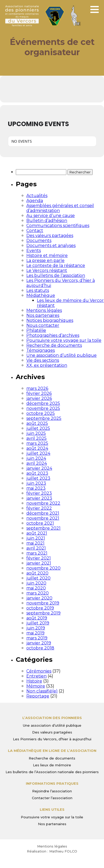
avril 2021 (36, 548)
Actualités (37, 196)
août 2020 (37, 573)
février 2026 (39, 393)
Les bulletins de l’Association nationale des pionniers (52, 772)
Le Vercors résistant (47, 270)
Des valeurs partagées (50, 236)
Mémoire (36, 686)
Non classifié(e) (42, 691)
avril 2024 (37, 463)
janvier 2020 (39, 598)
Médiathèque (41, 295)
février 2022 (39, 508)
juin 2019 (36, 628)
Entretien (36, 676)
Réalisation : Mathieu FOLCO (52, 851)
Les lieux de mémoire (52, 765)
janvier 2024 (39, 468)
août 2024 (37, 448)
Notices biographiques (50, 320)
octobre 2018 (40, 648)
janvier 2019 (39, 643)
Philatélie (36, 330)
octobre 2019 (40, 608)
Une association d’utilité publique (61, 355)
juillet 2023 (38, 478)
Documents (39, 241)
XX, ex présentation (47, 365)
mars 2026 (37, 388)
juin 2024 (36, 458)
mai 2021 (35, 543)
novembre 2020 (43, 568)
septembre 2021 (43, 528)
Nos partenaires (43, 315)
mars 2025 (37, 443)
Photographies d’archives (53, 335)
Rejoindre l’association (52, 791)
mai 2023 (36, 488)
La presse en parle (45, 260)
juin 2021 (36, 538)
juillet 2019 (38, 623)
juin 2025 (36, 433)
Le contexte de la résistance (56, 265)
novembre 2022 (43, 503)
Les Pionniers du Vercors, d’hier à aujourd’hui (52, 739)
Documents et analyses (51, 246)
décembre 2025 (43, 403)
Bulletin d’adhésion (47, 221)
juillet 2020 (38, 578)
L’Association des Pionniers (52, 718)
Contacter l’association (52, 798)
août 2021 (37, 533)
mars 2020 (38, 593)
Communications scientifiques (58, 226)
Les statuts (38, 290)
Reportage (38, 696)
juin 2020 (36, 583)
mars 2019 (37, 638)
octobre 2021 (40, 523)
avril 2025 (36, 438)
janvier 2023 (39, 498)
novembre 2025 (43, 408)
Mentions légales (44, 310)
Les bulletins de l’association (56, 275)
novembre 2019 (43, 603)
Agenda (35, 201)
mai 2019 (35, 633)
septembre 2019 (43, 613)
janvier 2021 (39, 563)
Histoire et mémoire (47, 255)
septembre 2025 (44, 418)
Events (34, 250)
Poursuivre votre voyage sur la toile (64, 340)
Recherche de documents (54, 345)
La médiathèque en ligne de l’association (52, 751)
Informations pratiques (52, 783)
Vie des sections (43, 360)
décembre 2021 (43, 513)
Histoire (34, 681)
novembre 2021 (43, 518)
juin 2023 (36, 483)
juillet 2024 (38, 453)
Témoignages (41, 350)
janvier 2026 (39, 398)
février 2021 (39, 558)
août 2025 (37, 423)
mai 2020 (36, 588)
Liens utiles (52, 809)
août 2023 (37, 473)
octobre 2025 (41, 413)
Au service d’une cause (51, 216)
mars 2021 (37, 553)
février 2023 (39, 493)
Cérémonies (39, 671)
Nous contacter (43, 325)
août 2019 (37, 618)
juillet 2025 (38, 428)
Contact (35, 231)
